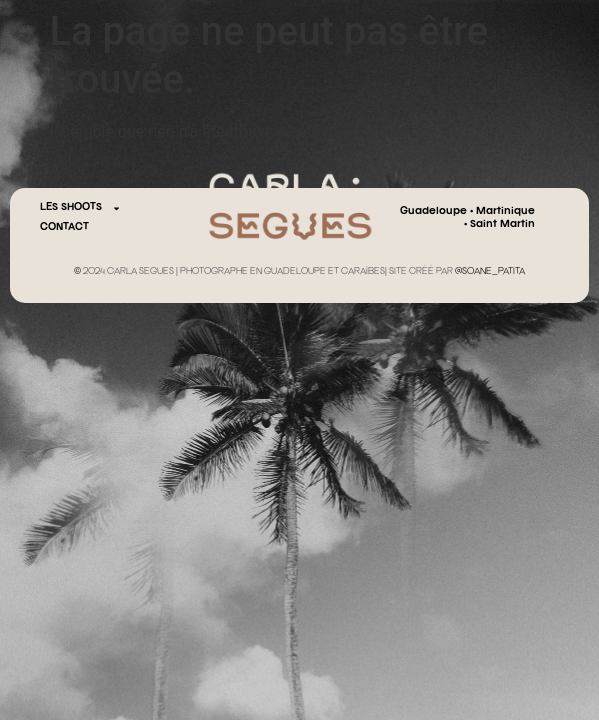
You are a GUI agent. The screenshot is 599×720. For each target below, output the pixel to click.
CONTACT (64, 227)
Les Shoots (80, 208)
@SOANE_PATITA (490, 272)
